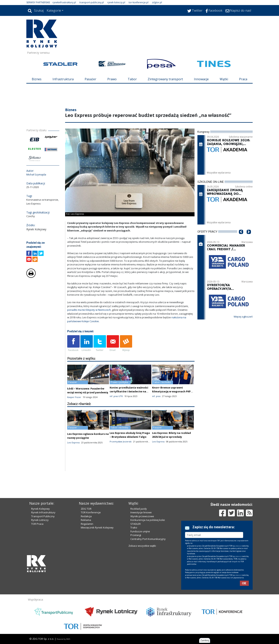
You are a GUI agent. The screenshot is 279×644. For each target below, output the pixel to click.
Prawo (112, 79)
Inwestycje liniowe (141, 512)
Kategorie (54, 10)
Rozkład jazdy (139, 509)
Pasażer (90, 79)
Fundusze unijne (140, 531)
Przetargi (136, 535)
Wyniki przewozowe (142, 516)
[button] (241, 238)
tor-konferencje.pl (139, 2)
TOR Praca (37, 524)
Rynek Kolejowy (40, 509)
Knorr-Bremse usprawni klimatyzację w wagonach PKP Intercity (171, 391)
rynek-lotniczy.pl (116, 2)
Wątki (224, 79)
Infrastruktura (63, 79)
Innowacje (201, 79)
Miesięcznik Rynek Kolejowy (97, 527)
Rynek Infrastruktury (43, 512)
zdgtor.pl (157, 2)
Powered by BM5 (63, 639)
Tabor (132, 79)
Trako (134, 527)
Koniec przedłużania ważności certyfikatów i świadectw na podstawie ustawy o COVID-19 (129, 391)
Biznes (37, 79)
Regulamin (87, 524)
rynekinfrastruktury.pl (64, 2)
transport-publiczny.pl (92, 2)
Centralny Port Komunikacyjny (148, 539)
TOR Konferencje (91, 512)
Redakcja (86, 516)
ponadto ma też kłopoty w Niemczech (89, 310)
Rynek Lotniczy (40, 520)
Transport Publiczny (43, 516)
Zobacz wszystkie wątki (142, 546)
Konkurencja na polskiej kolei (148, 520)
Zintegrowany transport (165, 79)
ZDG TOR (86, 509)
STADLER (136, 524)
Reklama (86, 520)
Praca (243, 79)
